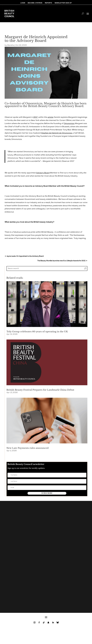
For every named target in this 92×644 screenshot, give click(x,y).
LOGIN (23, 3)
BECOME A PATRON (35, 3)
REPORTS (48, 3)
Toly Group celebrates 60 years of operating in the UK (37, 332)
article (50, 117)
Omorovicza (69, 124)
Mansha (11, 45)
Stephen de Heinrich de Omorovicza (57, 133)
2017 (35, 117)
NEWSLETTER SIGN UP (63, 3)
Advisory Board (43, 173)
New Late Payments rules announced (28, 448)
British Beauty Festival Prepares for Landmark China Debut (40, 390)
